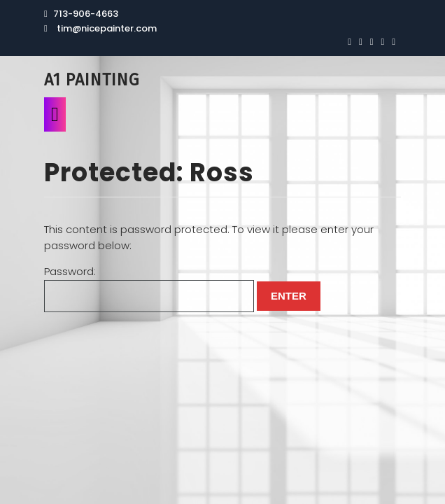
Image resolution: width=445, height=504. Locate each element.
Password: (149, 288)
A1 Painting (92, 80)
